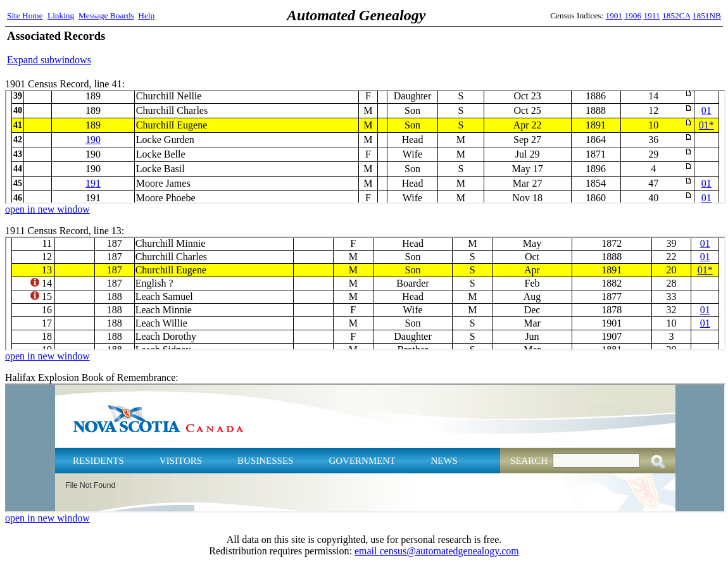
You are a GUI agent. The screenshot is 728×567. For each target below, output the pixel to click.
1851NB (707, 16)
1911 (652, 16)
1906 (633, 16)
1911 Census (365, 294)
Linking (61, 16)
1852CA (676, 16)
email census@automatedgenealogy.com (437, 551)
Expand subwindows (49, 60)
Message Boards (106, 16)
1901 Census (365, 147)
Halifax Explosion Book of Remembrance (365, 448)
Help (146, 16)
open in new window (47, 209)
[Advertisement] (573, 47)
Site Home (25, 16)
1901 (614, 16)
